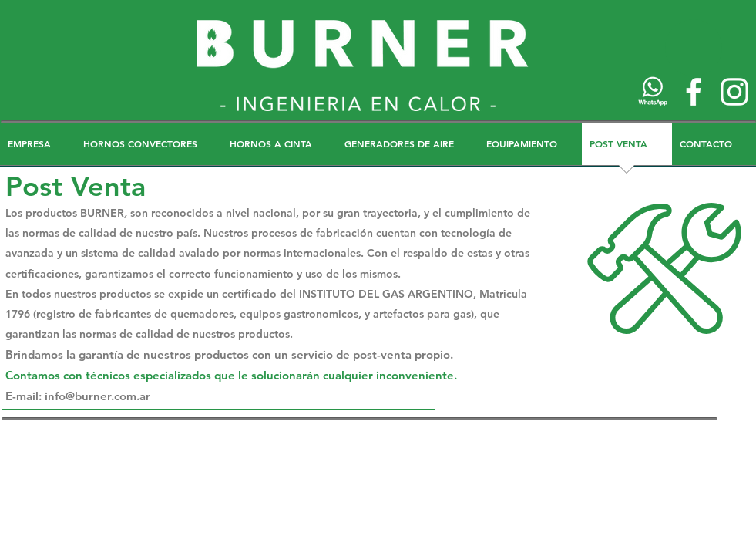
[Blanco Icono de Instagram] (734, 92)
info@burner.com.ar (97, 396)
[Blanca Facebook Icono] (694, 92)
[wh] (653, 92)
